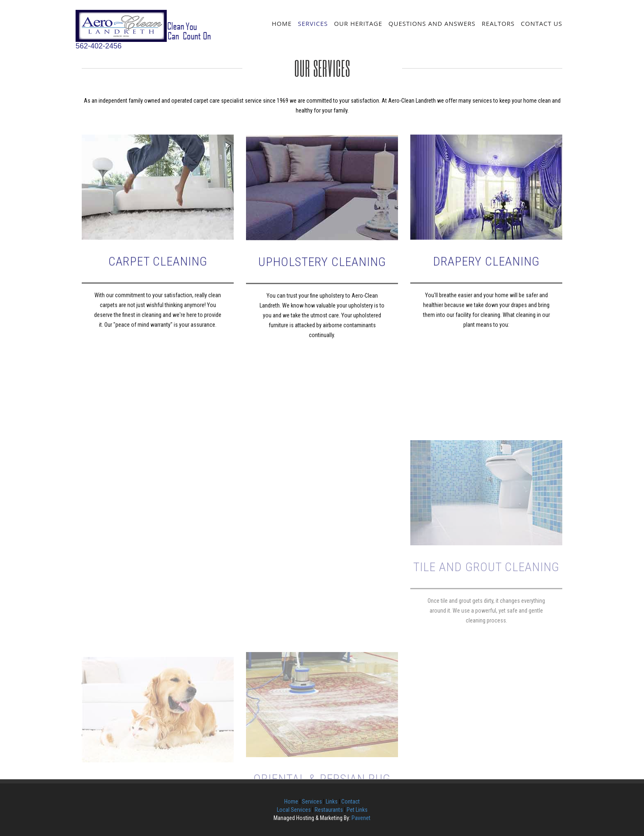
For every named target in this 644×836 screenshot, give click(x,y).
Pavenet (361, 818)
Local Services (294, 810)
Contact (351, 802)
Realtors (498, 23)
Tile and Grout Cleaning (486, 648)
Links (332, 802)
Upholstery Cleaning (322, 285)
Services (313, 23)
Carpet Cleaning (158, 283)
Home (282, 23)
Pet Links (357, 810)
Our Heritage (358, 23)
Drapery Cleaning (486, 283)
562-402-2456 (99, 46)
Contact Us (542, 23)
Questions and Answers (432, 23)
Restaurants (329, 810)
